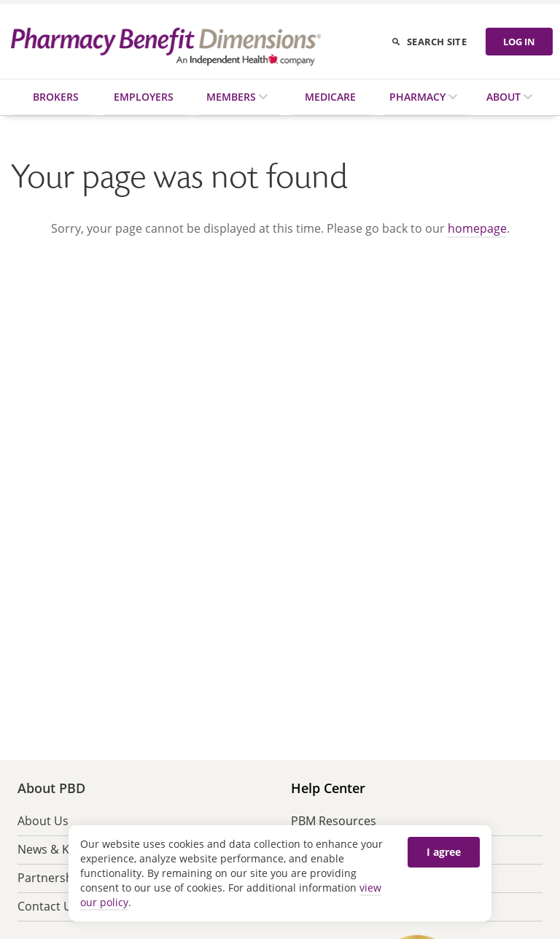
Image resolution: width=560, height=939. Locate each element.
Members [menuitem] (233, 97)
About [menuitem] (505, 97)
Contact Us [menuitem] (48, 906)
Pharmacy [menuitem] (419, 97)
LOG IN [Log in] (519, 42)
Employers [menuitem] (144, 97)
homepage (477, 228)
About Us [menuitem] (43, 821)
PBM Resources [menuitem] (334, 821)
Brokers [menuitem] (56, 97)
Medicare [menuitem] (330, 97)
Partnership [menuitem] (50, 878)
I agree (444, 852)
